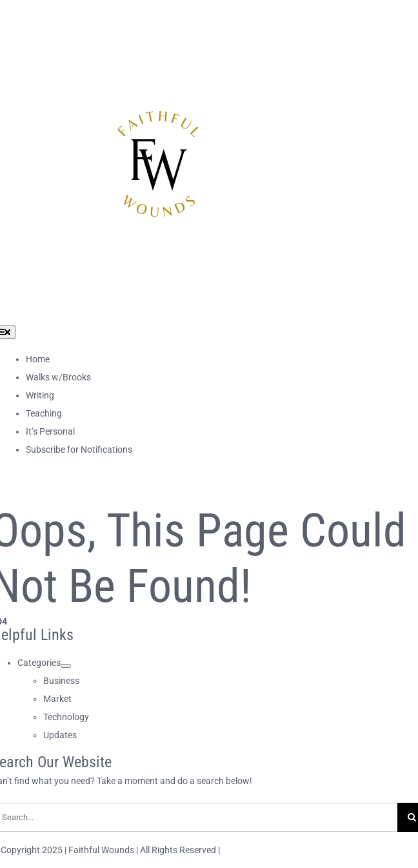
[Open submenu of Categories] (66, 666)
